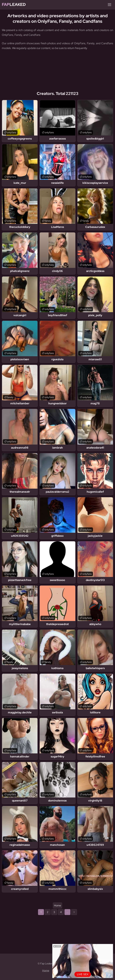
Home (57, 905)
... (67, 912)
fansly (48, 221)
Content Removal (63, 970)
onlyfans (12, 132)
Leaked (14, 4)
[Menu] (109, 5)
